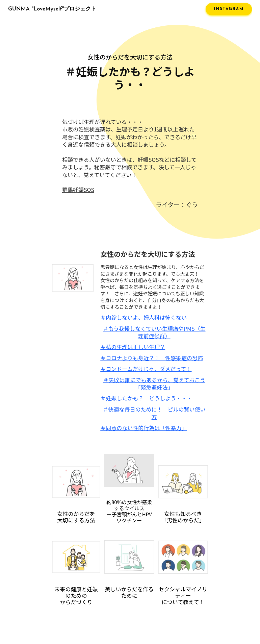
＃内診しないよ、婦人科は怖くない (144, 317)
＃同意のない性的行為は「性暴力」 (144, 428)
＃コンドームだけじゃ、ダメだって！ (146, 369)
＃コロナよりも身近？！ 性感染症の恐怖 (152, 358)
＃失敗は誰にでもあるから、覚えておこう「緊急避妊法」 (154, 384)
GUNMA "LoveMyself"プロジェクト (52, 9)
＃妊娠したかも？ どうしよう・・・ (146, 398)
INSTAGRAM (229, 9)
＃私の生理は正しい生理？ (133, 347)
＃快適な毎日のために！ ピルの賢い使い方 (154, 413)
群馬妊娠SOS (78, 190)
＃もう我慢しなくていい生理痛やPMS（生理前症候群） (154, 332)
